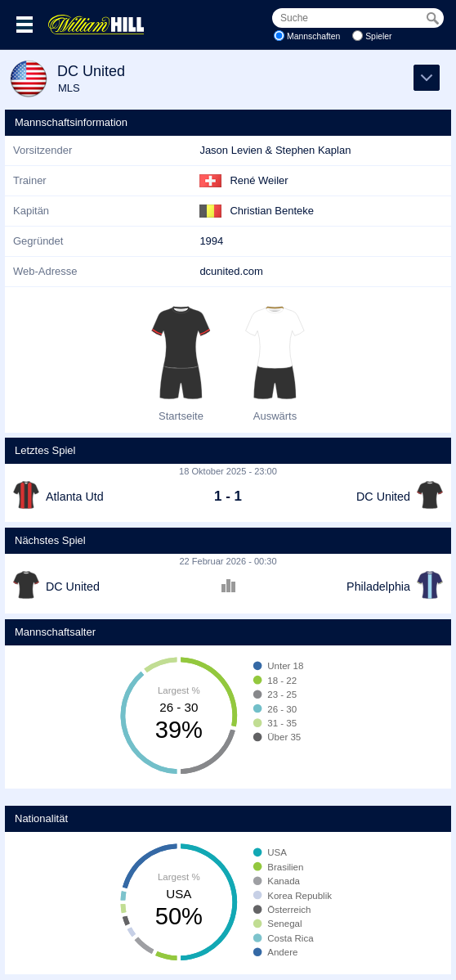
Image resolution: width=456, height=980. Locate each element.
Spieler (378, 36)
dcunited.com (231, 271)
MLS (69, 88)
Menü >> (25, 25)
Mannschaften (313, 36)
